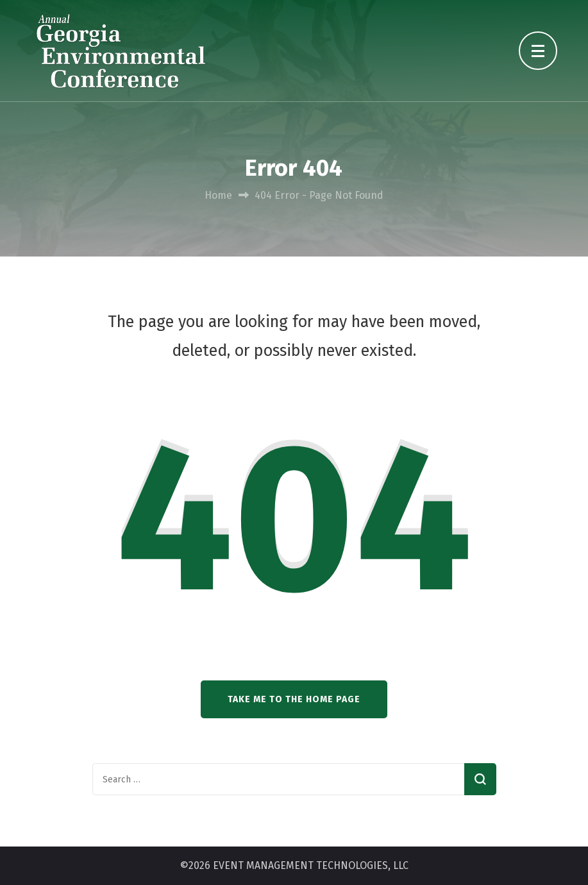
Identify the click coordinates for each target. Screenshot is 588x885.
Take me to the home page (294, 699)
